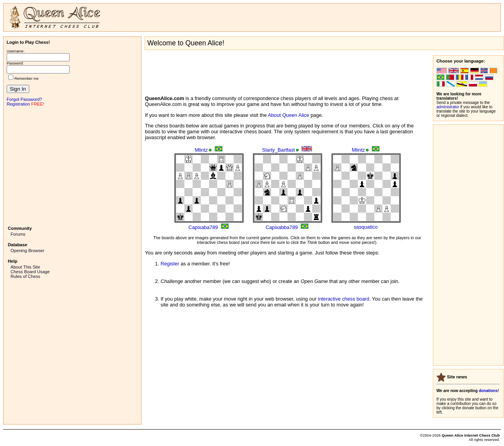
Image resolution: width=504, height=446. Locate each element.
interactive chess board (344, 299)
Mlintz (201, 150)
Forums (18, 234)
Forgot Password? (24, 99)
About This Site (25, 267)
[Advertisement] (72, 165)
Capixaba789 (203, 227)
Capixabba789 (282, 227)
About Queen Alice (288, 115)
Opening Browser (27, 251)
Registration (18, 104)
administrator (448, 107)
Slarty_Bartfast (279, 150)
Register (170, 264)
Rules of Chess (25, 276)
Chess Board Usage (30, 272)
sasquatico (365, 227)
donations (488, 391)
